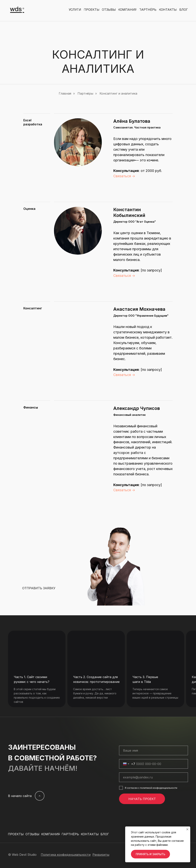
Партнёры (85, 94)
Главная (65, 94)
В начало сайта (20, 796)
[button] (39, 588)
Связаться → (124, 176)
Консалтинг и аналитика (118, 94)
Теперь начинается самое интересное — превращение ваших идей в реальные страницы (155, 693)
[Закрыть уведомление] (187, 829)
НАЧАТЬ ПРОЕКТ (142, 799)
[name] (154, 750)
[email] (154, 777)
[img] (37, 650)
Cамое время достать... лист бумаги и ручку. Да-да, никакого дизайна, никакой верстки (95, 693)
